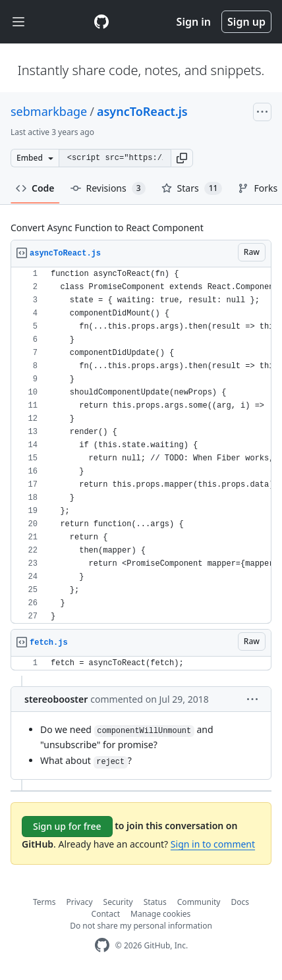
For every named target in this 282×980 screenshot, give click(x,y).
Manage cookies (160, 914)
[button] (182, 158)
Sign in (194, 22)
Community (199, 902)
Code (35, 188)
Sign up (246, 22)
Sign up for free (67, 826)
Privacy (80, 902)
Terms (44, 902)
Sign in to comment (213, 844)
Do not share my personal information (141, 926)
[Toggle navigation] (18, 22)
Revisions (108, 188)
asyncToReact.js (142, 111)
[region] (141, 446)
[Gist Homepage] (101, 22)
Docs (240, 902)
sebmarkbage (49, 111)
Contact (106, 914)
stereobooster (56, 699)
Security (118, 902)
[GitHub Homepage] (102, 945)
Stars (192, 188)
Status (155, 902)
